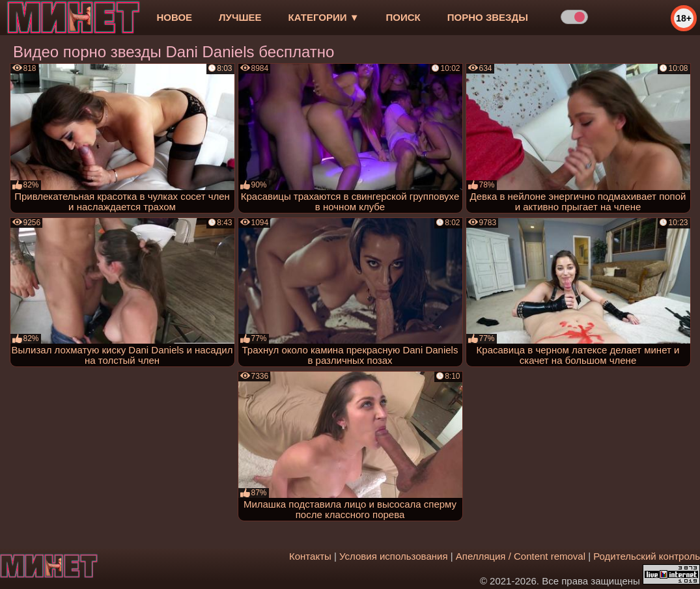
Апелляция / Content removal (521, 556)
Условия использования (394, 556)
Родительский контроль (647, 556)
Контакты (310, 556)
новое (174, 17)
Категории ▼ (324, 17)
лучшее (240, 17)
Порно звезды (488, 17)
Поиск (403, 17)
